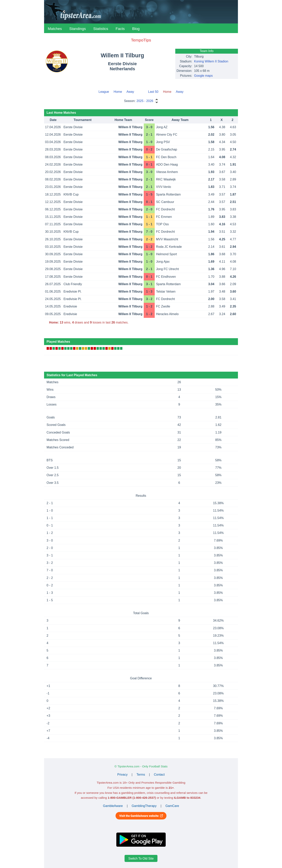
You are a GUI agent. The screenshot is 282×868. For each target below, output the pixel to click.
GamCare (172, 806)
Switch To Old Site (141, 859)
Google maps (203, 76)
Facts (120, 29)
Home (118, 92)
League (104, 92)
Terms (141, 775)
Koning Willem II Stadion (211, 61)
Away (130, 92)
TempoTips (141, 40)
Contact (159, 775)
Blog (136, 29)
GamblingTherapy (144, 806)
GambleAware (113, 806)
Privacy (122, 775)
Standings (78, 29)
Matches (55, 29)
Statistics (101, 29)
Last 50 (153, 92)
